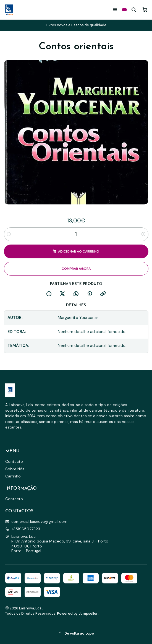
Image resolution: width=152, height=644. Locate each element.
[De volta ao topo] (76, 634)
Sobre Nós (15, 469)
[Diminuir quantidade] (9, 234)
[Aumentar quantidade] (143, 234)
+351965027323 (23, 529)
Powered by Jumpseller (77, 613)
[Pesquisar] (134, 10)
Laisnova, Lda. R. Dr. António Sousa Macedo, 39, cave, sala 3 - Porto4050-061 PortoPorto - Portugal (57, 544)
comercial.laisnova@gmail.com (36, 521)
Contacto (14, 461)
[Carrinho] (145, 10)
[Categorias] (124, 10)
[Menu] (115, 10)
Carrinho (13, 476)
